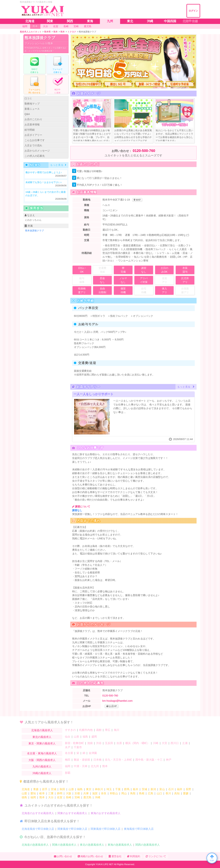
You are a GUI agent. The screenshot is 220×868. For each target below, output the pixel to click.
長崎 (69, 797)
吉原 (119, 743)
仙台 (68, 737)
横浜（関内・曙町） (137, 743)
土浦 (185, 743)
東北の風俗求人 (42, 737)
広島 (151, 793)
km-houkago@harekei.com (118, 701)
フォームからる (34, 84)
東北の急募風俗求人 (92, 845)
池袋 (90, 743)
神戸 (169, 760)
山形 (76, 737)
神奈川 (99, 789)
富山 (162, 789)
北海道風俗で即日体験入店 (38, 829)
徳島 (24, 797)
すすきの (70, 730)
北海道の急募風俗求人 (35, 845)
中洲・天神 (81, 766)
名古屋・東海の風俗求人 (42, 753)
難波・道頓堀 (82, 760)
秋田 (62, 789)
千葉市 (78, 747)
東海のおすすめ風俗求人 (106, 813)
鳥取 (133, 793)
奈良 (104, 793)
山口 (159, 793)
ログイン (193, 11)
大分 (51, 797)
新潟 (153, 789)
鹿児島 (87, 797)
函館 (99, 730)
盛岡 (94, 737)
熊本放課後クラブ (40, 38)
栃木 (136, 789)
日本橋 (97, 760)
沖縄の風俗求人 (42, 773)
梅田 (68, 760)
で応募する (34, 64)
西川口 (175, 743)
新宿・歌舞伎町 (74, 743)
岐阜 (42, 793)
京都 (77, 793)
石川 (171, 789)
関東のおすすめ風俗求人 (72, 813)
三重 (51, 793)
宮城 (54, 789)
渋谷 (99, 743)
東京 (89, 789)
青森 (36, 789)
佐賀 (60, 797)
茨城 (144, 789)
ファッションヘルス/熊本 (39, 43)
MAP (137, 200)
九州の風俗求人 (42, 766)
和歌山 (114, 793)
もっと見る (59, 165)
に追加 (58, 84)
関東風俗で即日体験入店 (72, 829)
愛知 (33, 793)
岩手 (45, 789)
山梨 (24, 793)
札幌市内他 (86, 730)
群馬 (127, 789)
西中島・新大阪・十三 (149, 760)
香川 (168, 793)
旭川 (116, 730)
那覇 (68, 773)
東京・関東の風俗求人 (42, 743)
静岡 (60, 793)
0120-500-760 (144, 151)
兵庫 (86, 793)
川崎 (156, 743)
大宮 (164, 743)
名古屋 (69, 753)
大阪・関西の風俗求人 (42, 760)
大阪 (69, 793)
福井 (180, 789)
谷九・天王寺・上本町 (118, 760)
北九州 (95, 766)
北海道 (26, 789)
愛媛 (186, 793)
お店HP (112, 706)
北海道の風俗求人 (42, 730)
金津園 (93, 753)
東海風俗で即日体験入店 (139, 829)
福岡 (68, 766)
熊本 (105, 766)
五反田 (109, 743)
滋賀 (95, 793)
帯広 (108, 730)
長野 (188, 789)
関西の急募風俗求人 (148, 845)
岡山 (124, 793)
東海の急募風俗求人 (120, 845)
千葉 (118, 789)
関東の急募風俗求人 (64, 845)
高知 (177, 793)
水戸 (68, 747)
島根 (142, 793)
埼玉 (109, 789)
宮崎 (77, 797)
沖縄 (98, 797)
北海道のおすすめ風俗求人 (38, 813)
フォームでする (58, 64)
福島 (85, 737)
